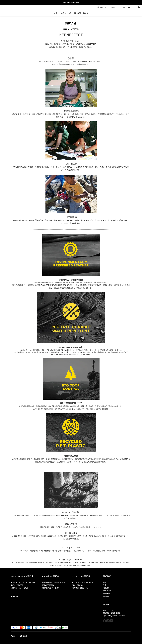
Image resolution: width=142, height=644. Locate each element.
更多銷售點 (15, 596)
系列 (64, 13)
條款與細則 (107, 593)
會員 (70, 13)
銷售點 (86, 13)
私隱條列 (106, 596)
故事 (105, 585)
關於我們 (77, 13)
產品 (56, 13)
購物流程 (106, 588)
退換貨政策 (107, 591)
